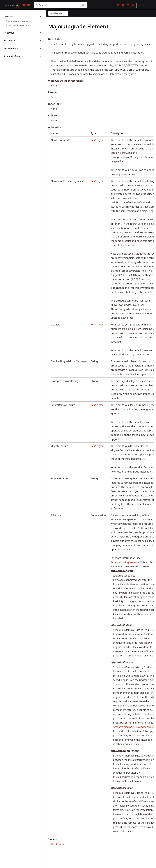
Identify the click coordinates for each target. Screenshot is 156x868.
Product (55, 97)
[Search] (61, 5)
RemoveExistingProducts (125, 562)
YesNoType (97, 140)
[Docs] (27, 5)
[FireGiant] (12, 5)
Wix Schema (58, 844)
